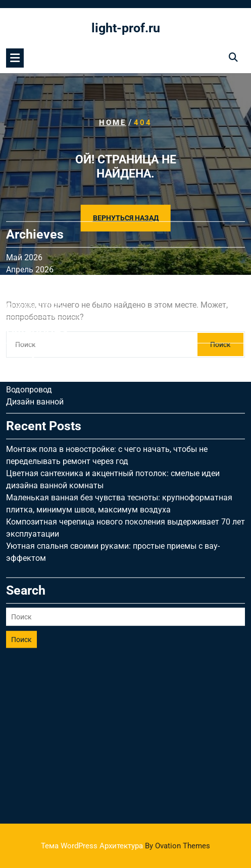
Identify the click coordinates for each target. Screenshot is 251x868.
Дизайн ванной (35, 348)
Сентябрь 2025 (34, 252)
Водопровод (29, 336)
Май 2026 (24, 204)
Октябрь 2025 (32, 240)
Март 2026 (26, 228)
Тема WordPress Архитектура (125, 846)
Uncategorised (32, 299)
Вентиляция (29, 324)
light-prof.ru (126, 28)
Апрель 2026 (30, 216)
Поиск (21, 586)
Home (113, 123)
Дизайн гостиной (38, 311)
